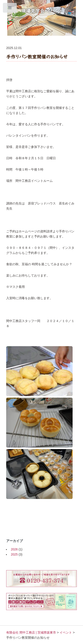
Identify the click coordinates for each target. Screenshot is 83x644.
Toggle (10, 9)
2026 (14, 549)
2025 (14, 554)
